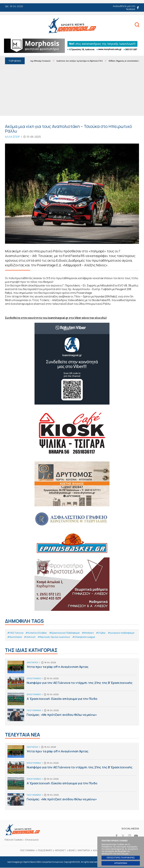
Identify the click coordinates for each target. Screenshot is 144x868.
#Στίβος (105, 633)
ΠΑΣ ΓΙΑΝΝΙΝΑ (26, 851)
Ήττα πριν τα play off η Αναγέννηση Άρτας (72, 668)
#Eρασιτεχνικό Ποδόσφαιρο (67, 633)
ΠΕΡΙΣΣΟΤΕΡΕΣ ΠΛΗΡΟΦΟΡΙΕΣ (121, 858)
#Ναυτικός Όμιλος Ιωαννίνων (86, 637)
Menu (8, 26)
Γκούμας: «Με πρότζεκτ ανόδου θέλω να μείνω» (72, 716)
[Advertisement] (72, 89)
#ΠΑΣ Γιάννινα (16, 633)
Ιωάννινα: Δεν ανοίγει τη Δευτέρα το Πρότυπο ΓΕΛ (83, 61)
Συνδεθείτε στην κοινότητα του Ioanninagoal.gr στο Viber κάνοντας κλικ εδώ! (57, 318)
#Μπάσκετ (92, 633)
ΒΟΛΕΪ (72, 851)
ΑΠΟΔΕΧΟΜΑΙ (121, 863)
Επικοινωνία (34, 840)
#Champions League (118, 637)
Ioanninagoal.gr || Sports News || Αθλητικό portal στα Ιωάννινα (72, 25)
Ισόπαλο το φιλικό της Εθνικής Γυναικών (35, 61)
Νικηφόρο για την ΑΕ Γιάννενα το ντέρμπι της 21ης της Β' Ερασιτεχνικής (72, 684)
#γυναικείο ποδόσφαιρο (21, 637)
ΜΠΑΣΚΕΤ (60, 851)
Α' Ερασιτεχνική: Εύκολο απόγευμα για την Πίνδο (72, 700)
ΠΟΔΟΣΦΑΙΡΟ (44, 851)
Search (136, 25)
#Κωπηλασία (45, 637)
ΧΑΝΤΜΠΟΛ (84, 851)
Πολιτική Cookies (14, 840)
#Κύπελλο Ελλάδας (37, 633)
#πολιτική (61, 637)
